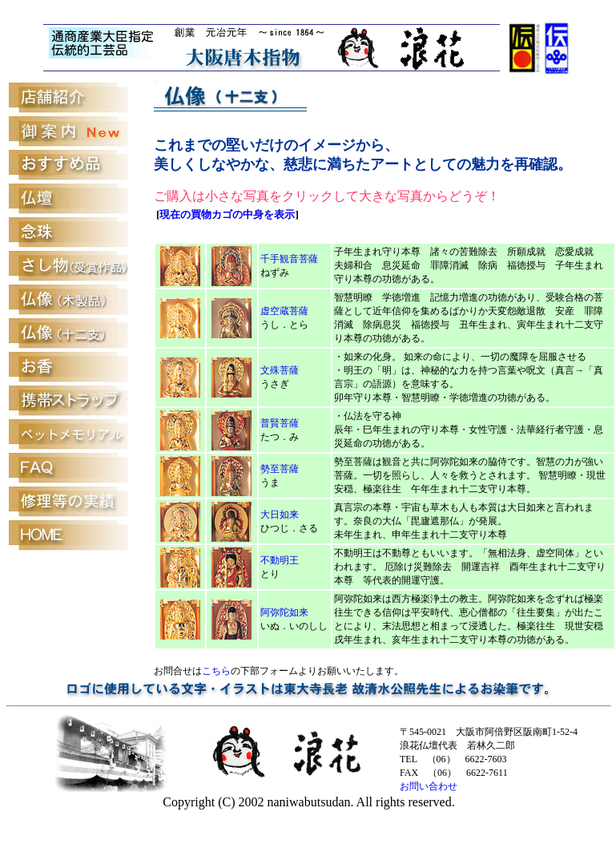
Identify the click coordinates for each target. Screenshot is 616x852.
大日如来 (280, 515)
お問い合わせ (429, 786)
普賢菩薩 (280, 423)
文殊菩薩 (280, 370)
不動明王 (280, 560)
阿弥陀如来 (284, 612)
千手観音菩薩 (289, 259)
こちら (216, 671)
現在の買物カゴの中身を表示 (227, 214)
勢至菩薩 (280, 469)
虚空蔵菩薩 (284, 311)
